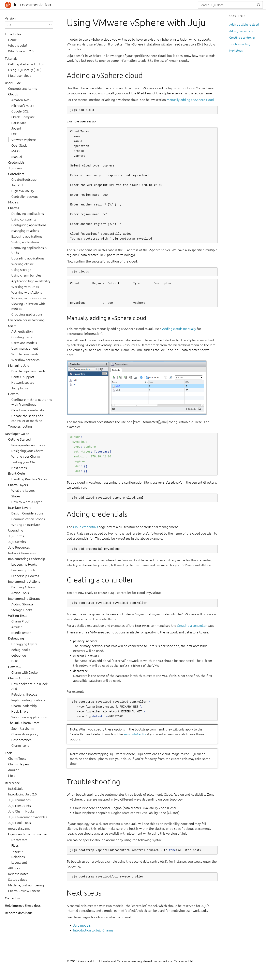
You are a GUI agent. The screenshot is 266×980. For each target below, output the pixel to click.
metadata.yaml (19, 828)
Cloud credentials (85, 527)
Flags (15, 845)
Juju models (82, 925)
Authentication (22, 331)
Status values (18, 880)
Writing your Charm (26, 456)
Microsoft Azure (23, 106)
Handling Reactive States (29, 479)
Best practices (21, 740)
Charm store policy (25, 734)
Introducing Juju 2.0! (23, 794)
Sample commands (25, 354)
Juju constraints (19, 806)
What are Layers (23, 491)
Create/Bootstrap (24, 179)
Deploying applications (28, 214)
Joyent (16, 128)
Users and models (24, 343)
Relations (18, 857)
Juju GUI (17, 185)
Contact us (12, 898)
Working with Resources (29, 298)
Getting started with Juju (26, 64)
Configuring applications (29, 225)
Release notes (18, 874)
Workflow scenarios (25, 360)
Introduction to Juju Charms (93, 930)
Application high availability (31, 281)
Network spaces (23, 382)
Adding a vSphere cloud (244, 25)
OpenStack (19, 145)
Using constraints (24, 219)
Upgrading (16, 530)
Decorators (19, 840)
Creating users (22, 337)
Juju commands (19, 800)
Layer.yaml (19, 862)
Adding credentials (241, 31)
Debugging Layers (24, 644)
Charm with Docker (25, 672)
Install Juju (16, 789)
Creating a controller (192, 626)
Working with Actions (27, 292)
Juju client (16, 168)
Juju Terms (16, 536)
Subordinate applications (29, 717)
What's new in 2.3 (21, 51)
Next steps (19, 468)
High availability (23, 191)
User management (25, 348)
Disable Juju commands (28, 371)
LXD (14, 134)
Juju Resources (19, 547)
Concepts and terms (23, 89)
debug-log (19, 655)
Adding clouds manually (179, 329)
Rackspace (19, 123)
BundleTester (21, 633)
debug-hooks (21, 650)
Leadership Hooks (24, 564)
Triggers (17, 851)
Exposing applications (27, 236)
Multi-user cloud (20, 76)
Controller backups (25, 197)
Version (10, 18)
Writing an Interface (26, 525)
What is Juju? (18, 45)
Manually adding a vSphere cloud (190, 100)
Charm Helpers (19, 764)
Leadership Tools (23, 570)
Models (13, 202)
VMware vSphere (24, 140)
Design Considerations (27, 513)
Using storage (21, 270)
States (16, 496)
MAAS (16, 151)
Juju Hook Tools (19, 823)
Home (12, 40)
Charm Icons (20, 746)
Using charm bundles (26, 275)
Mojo (12, 776)
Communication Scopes (28, 519)
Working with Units (25, 287)
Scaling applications (25, 242)
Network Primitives (22, 553)
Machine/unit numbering (26, 885)
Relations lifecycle (24, 694)
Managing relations (25, 231)
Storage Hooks (22, 610)
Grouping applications (27, 314)
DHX (15, 661)
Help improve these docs (23, 905)
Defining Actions (23, 587)
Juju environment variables (28, 817)
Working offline (23, 264)
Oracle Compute (23, 117)
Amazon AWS (21, 100)
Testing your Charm (25, 462)
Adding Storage (22, 604)
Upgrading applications (28, 258)
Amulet (17, 627)
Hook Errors (20, 711)
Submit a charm (23, 728)
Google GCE (20, 111)
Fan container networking (26, 320)
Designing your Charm (27, 451)
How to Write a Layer (27, 502)
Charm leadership (24, 706)
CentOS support (23, 377)
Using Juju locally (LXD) (25, 70)
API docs (14, 868)
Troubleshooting (20, 426)
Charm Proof (20, 621)
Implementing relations (28, 700)
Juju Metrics (17, 542)
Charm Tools (17, 759)
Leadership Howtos (25, 576)
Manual (17, 157)
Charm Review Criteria (24, 891)
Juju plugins (20, 388)
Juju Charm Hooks (21, 811)
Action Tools (20, 593)
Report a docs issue (19, 913)
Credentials (16, 162)
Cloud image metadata (28, 410)
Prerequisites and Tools (28, 445)
